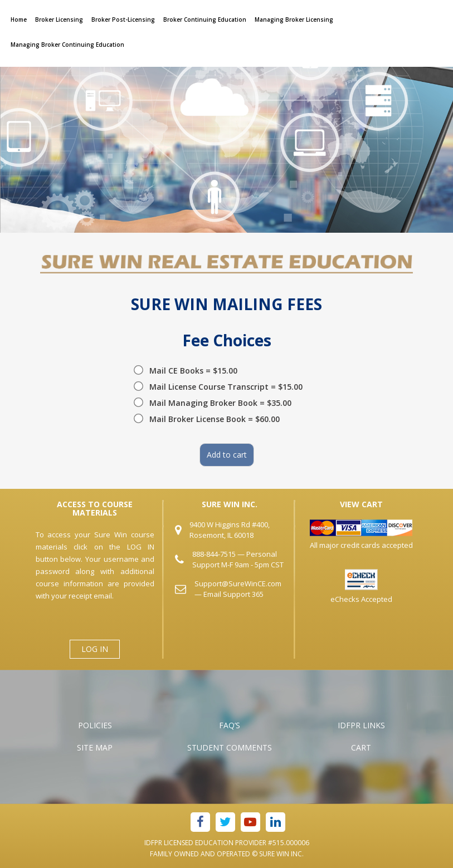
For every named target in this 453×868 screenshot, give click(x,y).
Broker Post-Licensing (123, 19)
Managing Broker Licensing (294, 19)
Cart (361, 747)
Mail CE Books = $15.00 (193, 371)
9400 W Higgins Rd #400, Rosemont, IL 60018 (230, 530)
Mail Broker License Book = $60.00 (215, 419)
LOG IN (95, 649)
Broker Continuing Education (205, 19)
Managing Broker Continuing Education (67, 45)
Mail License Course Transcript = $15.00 (226, 387)
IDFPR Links (361, 725)
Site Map (95, 747)
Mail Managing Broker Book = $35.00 (220, 403)
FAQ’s (230, 725)
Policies (95, 725)
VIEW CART (361, 504)
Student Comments (230, 747)
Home (19, 19)
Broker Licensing (59, 19)
